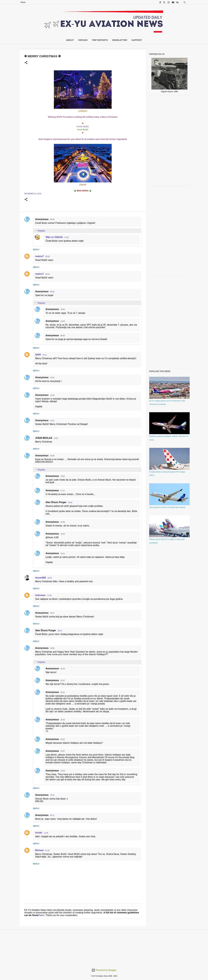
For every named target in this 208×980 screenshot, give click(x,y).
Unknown (40, 595)
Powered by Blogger (104, 970)
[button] (26, 63)
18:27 (52, 613)
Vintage (83, 40)
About (70, 40)
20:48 (63, 522)
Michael (40, 850)
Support (137, 40)
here (42, 915)
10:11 (45, 355)
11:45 (46, 833)
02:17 (52, 815)
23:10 (63, 534)
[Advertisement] (169, 140)
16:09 (52, 456)
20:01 (60, 631)
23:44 (63, 321)
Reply (36, 250)
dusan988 (41, 578)
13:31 (56, 438)
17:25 (49, 595)
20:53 (52, 648)
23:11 (63, 554)
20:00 (70, 502)
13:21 (52, 421)
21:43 (63, 669)
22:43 (63, 720)
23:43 (63, 771)
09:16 (52, 219)
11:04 (52, 395)
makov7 (40, 256)
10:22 (52, 378)
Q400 (38, 355)
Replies (41, 231)
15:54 (63, 309)
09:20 (48, 256)
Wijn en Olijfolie (54, 237)
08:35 (63, 336)
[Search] (185, 2)
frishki (39, 833)
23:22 (67, 237)
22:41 (63, 692)
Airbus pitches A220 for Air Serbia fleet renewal (167, 507)
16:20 (63, 476)
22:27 (63, 681)
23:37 (63, 751)
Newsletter (120, 40)
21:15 (47, 851)
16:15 (50, 578)
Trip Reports (100, 40)
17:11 (63, 491)
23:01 (63, 739)
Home (23, 2)
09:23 (52, 292)
